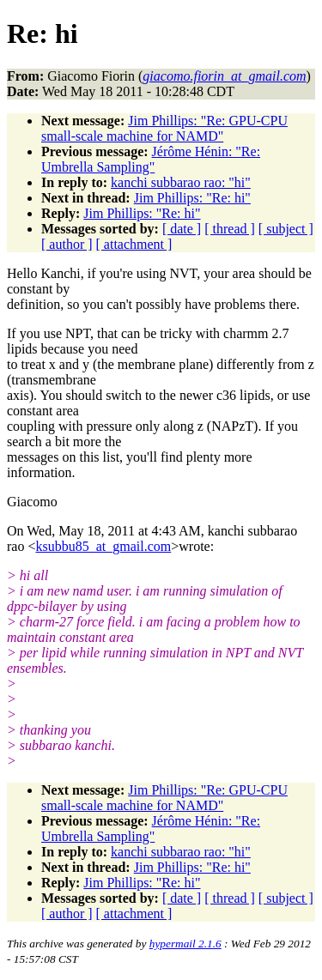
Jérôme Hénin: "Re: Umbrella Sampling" (151, 159)
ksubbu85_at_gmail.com (103, 546)
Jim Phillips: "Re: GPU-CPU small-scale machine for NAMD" (164, 128)
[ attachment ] (134, 244)
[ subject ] (286, 229)
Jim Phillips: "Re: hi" (192, 198)
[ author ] (67, 244)
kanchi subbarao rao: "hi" (181, 182)
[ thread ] (230, 229)
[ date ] (182, 229)
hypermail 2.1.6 (185, 944)
